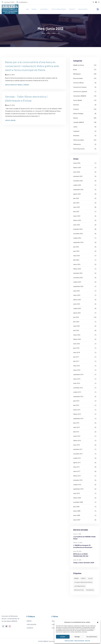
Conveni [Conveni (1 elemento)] (90, 578)
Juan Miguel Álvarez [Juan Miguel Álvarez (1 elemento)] (80, 586)
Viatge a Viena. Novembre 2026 (84, 563)
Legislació (76, 131)
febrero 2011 (77, 476)
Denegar (77, 637)
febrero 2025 (77, 220)
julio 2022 (76, 317)
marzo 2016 (77, 370)
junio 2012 (76, 423)
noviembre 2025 (78, 181)
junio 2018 (76, 348)
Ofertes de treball (78, 140)
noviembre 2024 (78, 234)
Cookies (54, 625)
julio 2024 (76, 247)
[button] (98, 622)
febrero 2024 (77, 269)
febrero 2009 (77, 498)
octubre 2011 (77, 458)
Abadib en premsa (79, 65)
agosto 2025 (77, 194)
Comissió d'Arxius (79, 83)
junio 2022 (76, 322)
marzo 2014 (77, 379)
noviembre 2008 (78, 502)
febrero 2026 (77, 168)
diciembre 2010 (78, 480)
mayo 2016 (77, 366)
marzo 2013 (77, 410)
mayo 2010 (77, 493)
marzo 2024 (77, 264)
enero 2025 (77, 225)
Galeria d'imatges (78, 114)
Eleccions (76, 105)
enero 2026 (77, 172)
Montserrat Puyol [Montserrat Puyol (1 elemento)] (79, 590)
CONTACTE (72, 9)
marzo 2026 (77, 163)
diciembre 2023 (78, 273)
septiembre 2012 (78, 419)
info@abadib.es (23, 2)
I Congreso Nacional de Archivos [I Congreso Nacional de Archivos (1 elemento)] (83, 582)
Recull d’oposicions (79, 149)
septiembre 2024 (78, 242)
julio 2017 (76, 357)
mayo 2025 (77, 207)
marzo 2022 (77, 335)
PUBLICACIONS (83, 9)
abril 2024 (76, 260)
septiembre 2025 (78, 190)
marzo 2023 (77, 295)
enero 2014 (77, 383)
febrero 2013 (77, 414)
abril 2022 (76, 330)
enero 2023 (77, 304)
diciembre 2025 (78, 176)
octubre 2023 (77, 282)
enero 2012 (77, 445)
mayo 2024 (77, 256)
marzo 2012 (77, 436)
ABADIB (34, 9)
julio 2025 (76, 198)
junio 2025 (76, 203)
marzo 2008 (77, 511)
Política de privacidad (79, 641)
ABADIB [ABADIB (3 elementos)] (76, 578)
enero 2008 (77, 515)
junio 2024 (76, 251)
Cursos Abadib (11, 121)
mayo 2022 (77, 326)
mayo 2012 (77, 427)
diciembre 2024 (78, 229)
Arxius (8, 85)
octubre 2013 (77, 392)
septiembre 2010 (78, 489)
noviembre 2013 (78, 388)
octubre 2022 (77, 308)
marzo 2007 (77, 520)
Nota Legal (87, 641)
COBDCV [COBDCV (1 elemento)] (83, 578)
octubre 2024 (77, 238)
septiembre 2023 (78, 286)
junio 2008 (76, 507)
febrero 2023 (77, 300)
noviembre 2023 (78, 278)
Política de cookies (69, 641)
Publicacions (77, 144)
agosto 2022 (77, 313)
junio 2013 (76, 401)
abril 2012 (76, 432)
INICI (27, 9)
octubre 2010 (77, 485)
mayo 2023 (77, 291)
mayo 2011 (77, 467)
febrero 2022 (77, 339)
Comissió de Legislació (80, 92)
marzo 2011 (77, 471)
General (27, 85)
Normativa (76, 136)
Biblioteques (77, 74)
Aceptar (63, 637)
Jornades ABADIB (79, 122)
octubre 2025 (77, 185)
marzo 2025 (77, 216)
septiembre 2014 (78, 375)
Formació (76, 109)
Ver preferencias (92, 637)
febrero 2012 (77, 441)
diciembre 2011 (78, 449)
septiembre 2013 (78, 397)
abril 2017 (76, 361)
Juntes (75, 127)
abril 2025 (76, 212)
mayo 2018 (77, 353)
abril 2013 (76, 405)
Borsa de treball (17, 85)
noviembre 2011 (78, 454)
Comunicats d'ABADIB (80, 96)
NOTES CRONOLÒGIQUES (59, 9)
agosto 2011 (77, 463)
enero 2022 (77, 344)
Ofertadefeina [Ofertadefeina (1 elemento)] (90, 590)
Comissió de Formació (80, 87)
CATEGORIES (44, 9)
